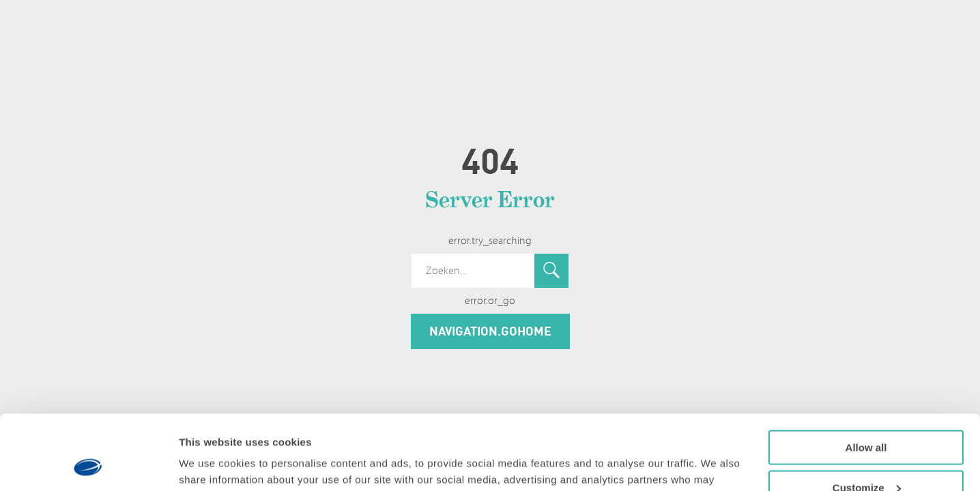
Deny (866, 457)
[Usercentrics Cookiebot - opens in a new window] (88, 464)
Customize (867, 418)
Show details (211, 463)
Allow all (866, 377)
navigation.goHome (490, 331)
